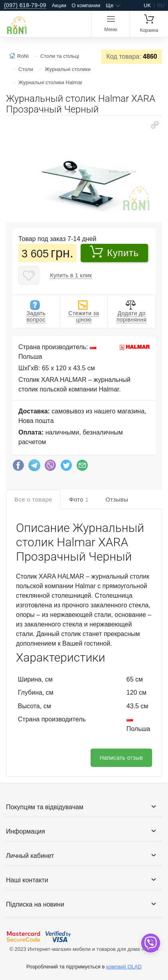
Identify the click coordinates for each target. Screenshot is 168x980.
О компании (86, 5)
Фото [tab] (79, 499)
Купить (114, 252)
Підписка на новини (35, 904)
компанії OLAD (124, 967)
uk (147, 5)
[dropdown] (150, 943)
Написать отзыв (121, 758)
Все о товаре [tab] (33, 499)
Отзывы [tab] (117, 499)
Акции (59, 5)
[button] (155, 125)
